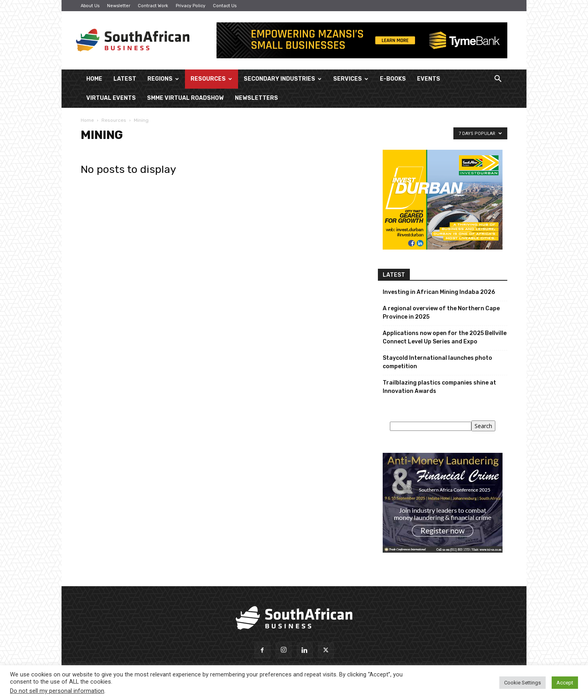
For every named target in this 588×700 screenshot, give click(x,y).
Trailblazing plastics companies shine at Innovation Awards (439, 387)
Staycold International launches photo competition (437, 362)
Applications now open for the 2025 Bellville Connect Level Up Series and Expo (445, 337)
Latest (125, 79)
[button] (498, 80)
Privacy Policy (191, 6)
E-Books (393, 79)
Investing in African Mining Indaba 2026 (439, 292)
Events (429, 79)
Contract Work (153, 6)
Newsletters (256, 98)
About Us (90, 6)
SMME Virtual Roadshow (185, 98)
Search (483, 426)
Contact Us (225, 6)
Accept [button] (565, 683)
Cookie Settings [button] (522, 683)
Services (351, 79)
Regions (163, 79)
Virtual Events (111, 98)
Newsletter (119, 6)
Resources (211, 79)
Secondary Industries (283, 79)
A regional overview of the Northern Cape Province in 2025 (441, 313)
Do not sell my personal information (57, 691)
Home (94, 79)
